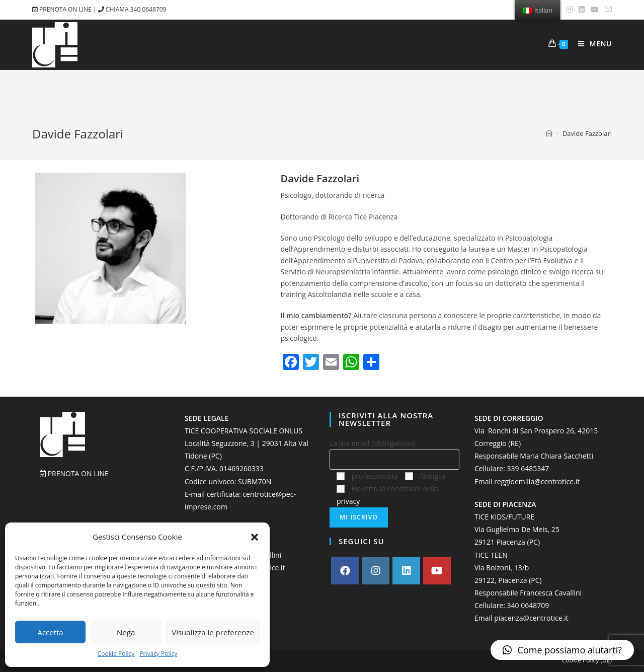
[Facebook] (345, 571)
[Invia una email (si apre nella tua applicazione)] (607, 10)
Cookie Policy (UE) (587, 660)
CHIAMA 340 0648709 (132, 9)
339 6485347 (528, 468)
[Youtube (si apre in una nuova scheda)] (595, 10)
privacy (348, 501)
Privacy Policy (158, 654)
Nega (126, 632)
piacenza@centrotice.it (531, 618)
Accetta (50, 632)
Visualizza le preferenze (213, 632)
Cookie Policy (116, 654)
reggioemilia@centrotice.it (537, 481)
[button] (255, 537)
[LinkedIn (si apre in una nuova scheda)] (582, 10)
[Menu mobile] (591, 45)
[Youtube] (437, 571)
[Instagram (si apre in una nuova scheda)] (570, 10)
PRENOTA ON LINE (63, 9)
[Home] (549, 133)
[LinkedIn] (406, 571)
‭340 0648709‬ (528, 605)
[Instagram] (376, 571)
